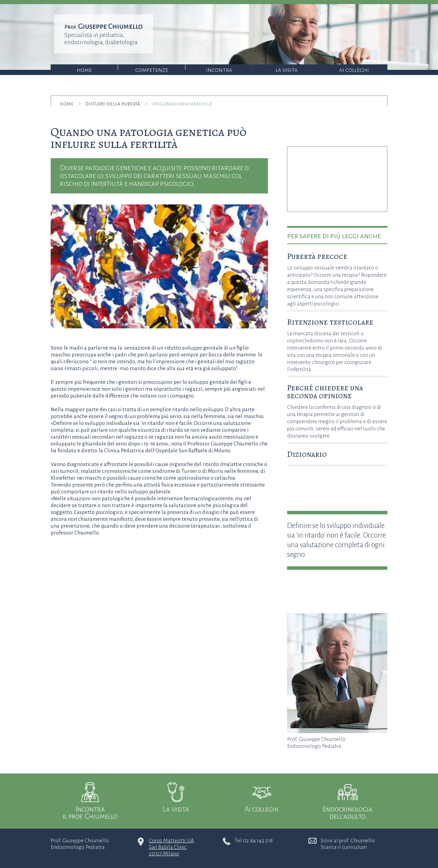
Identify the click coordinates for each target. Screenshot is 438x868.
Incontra (219, 70)
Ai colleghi (354, 70)
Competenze (152, 70)
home (67, 104)
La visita (287, 70)
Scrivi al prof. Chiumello (348, 840)
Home (84, 70)
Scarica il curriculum (344, 847)
